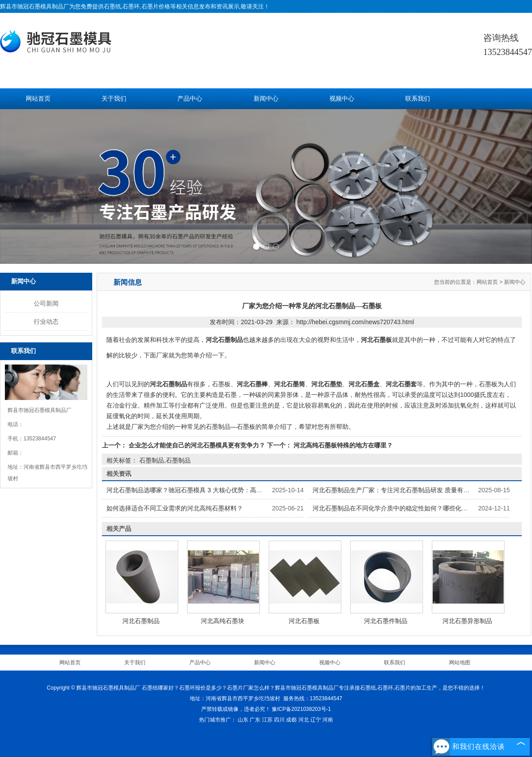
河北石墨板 (304, 621)
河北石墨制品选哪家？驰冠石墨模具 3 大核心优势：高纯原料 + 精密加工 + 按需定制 (222, 490)
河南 (328, 720)
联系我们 (418, 99)
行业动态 (46, 322)
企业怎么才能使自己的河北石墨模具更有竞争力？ (197, 445)
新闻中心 (266, 99)
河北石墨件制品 (386, 621)
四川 (279, 720)
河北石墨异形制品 (467, 621)
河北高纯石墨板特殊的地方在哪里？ (342, 445)
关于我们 (114, 99)
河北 (304, 720)
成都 (291, 720)
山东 (243, 720)
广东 (255, 720)
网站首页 (38, 99)
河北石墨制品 (141, 621)
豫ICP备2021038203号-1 (301, 709)
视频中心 (342, 99)
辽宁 (316, 720)
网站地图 (460, 663)
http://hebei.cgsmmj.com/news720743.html (355, 322)
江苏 (267, 720)
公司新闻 (46, 303)
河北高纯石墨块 (223, 621)
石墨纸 (112, 6)
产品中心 (190, 99)
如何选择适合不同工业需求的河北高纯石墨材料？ (175, 508)
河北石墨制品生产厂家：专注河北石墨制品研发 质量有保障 (394, 490)
